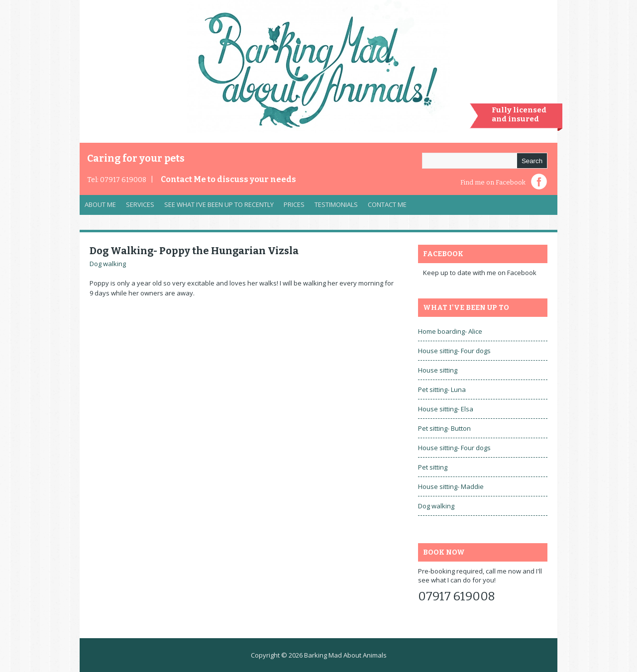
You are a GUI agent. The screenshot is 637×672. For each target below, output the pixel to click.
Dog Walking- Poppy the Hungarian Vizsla (194, 251)
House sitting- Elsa (446, 409)
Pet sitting (433, 467)
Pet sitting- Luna (442, 389)
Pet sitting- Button (444, 428)
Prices (294, 204)
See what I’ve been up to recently (219, 204)
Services (138, 207)
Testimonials (336, 204)
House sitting (438, 370)
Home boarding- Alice (450, 331)
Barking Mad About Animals (345, 655)
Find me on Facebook (493, 182)
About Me (100, 204)
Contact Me (228, 179)
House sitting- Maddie (451, 486)
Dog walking (108, 264)
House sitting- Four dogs (454, 351)
